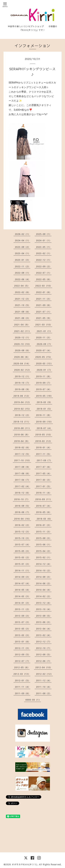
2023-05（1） (44, 247)
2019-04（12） (23, 402)
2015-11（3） (44, 532)
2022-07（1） (44, 273)
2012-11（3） (23, 648)
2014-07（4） (23, 583)
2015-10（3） (23, 538)
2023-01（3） (23, 260)
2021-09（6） (44, 305)
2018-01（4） (44, 447)
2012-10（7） (44, 648)
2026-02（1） (23, 234)
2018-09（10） (44, 422)
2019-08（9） (23, 389)
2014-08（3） (44, 577)
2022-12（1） (44, 260)
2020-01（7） (44, 370)
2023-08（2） (23, 247)
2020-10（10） (23, 344)
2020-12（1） (23, 337)
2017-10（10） (23, 460)
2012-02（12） (44, 674)
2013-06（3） (44, 622)
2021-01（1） (44, 331)
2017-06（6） (23, 473)
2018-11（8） (44, 415)
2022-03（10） (44, 286)
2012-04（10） (44, 667)
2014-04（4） (44, 590)
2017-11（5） (44, 454)
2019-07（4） (44, 389)
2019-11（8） (44, 376)
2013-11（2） (23, 609)
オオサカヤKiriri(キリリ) (25, 864)
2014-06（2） (44, 583)
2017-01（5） (44, 486)
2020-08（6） (23, 350)
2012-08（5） (44, 654)
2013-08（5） (44, 616)
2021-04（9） (22, 325)
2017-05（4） (44, 473)
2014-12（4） (44, 564)
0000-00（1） (33, 700)
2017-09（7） (44, 460)
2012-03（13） (22, 674)
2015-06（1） (44, 544)
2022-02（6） (23, 292)
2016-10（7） (22, 499)
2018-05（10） (44, 435)
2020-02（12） (23, 370)
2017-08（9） (23, 467)
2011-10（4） (44, 687)
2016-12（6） (23, 493)
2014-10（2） (44, 570)
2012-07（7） (23, 661)
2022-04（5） (22, 286)
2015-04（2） (44, 551)
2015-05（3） (23, 551)
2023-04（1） (23, 253)
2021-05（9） (44, 318)
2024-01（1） (44, 240)
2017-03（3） (44, 480)
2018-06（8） (22, 435)
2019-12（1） (23, 376)
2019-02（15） (23, 409)
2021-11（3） (44, 299)
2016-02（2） (23, 525)
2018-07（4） (44, 428)
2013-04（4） (44, 629)
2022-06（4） (23, 279)
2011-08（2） (44, 693)
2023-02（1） (44, 253)
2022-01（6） (44, 292)
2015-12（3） (23, 532)
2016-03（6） (44, 519)
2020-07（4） (44, 350)
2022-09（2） (44, 266)
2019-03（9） (44, 402)
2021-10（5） (23, 305)
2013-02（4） (44, 635)
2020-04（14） (22, 363)
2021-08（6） (23, 312)
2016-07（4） (44, 506)
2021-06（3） (23, 318)
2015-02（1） (44, 557)
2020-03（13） (44, 363)
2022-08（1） (23, 273)
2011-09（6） (23, 693)
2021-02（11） (23, 331)
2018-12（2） (23, 415)
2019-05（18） (44, 396)
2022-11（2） (23, 266)
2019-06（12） (22, 396)
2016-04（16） (23, 519)
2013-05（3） (23, 629)
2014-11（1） (23, 570)
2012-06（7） (44, 661)
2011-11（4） (23, 687)
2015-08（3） (44, 538)
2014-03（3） (23, 596)
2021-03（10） (44, 325)
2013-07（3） (23, 622)
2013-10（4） (44, 609)
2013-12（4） (44, 603)
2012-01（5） (23, 680)
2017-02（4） (23, 486)
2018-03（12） (44, 441)
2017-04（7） (23, 480)
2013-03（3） (23, 635)
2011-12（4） (44, 680)
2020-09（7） (44, 344)
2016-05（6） (44, 512)
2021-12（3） (23, 299)
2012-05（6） (22, 667)
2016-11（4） (44, 493)
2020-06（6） (22, 357)
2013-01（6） (23, 642)
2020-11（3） (44, 337)
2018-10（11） (22, 422)
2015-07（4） (23, 544)
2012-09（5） (23, 654)
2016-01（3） (44, 525)
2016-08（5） (23, 506)
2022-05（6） (44, 279)
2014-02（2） (44, 596)
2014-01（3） (23, 603)
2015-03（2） (23, 557)
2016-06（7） (23, 512)
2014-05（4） (23, 590)
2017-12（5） (23, 454)
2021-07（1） (44, 312)
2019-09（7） (44, 383)
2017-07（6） (44, 467)
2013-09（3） (23, 616)
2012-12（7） (44, 642)
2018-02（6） (23, 447)
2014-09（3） (23, 577)
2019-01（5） (44, 409)
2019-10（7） (23, 383)
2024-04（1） (23, 240)
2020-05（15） (44, 357)
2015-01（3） (23, 564)
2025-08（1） (44, 234)
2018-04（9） (22, 441)
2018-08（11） (23, 428)
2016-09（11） (44, 499)
